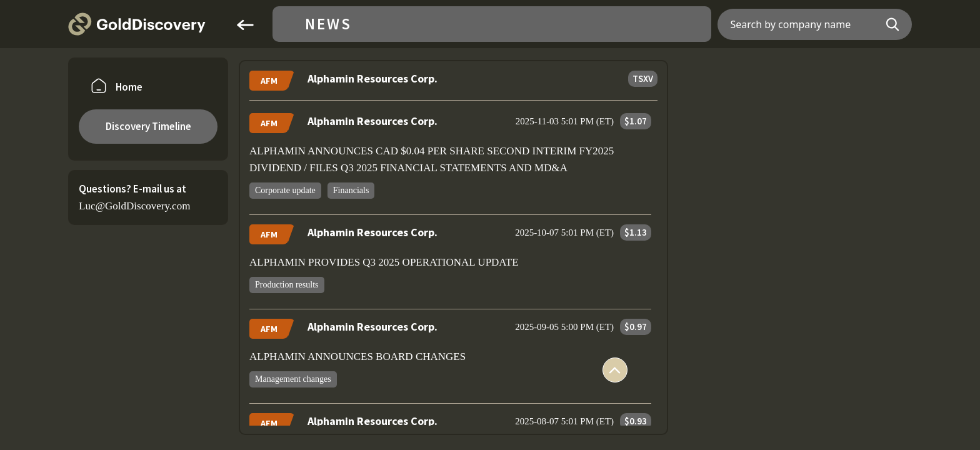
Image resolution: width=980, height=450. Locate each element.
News (328, 24)
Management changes (293, 379)
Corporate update (285, 190)
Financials (351, 190)
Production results (287, 285)
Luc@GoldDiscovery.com (134, 206)
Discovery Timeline (148, 126)
